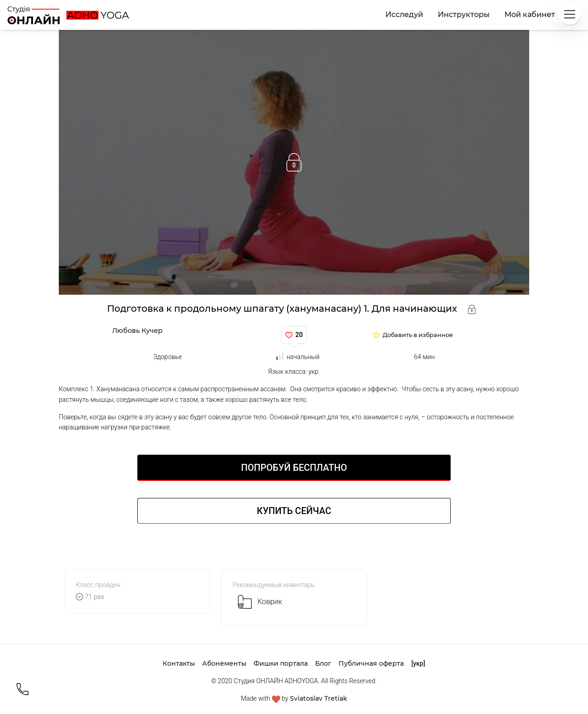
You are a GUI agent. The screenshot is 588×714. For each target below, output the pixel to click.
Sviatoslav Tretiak (319, 698)
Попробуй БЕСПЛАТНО (294, 468)
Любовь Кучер (137, 331)
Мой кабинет (530, 14)
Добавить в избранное (418, 335)
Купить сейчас (294, 511)
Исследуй (404, 14)
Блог (323, 663)
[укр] (418, 663)
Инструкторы (464, 14)
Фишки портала (281, 663)
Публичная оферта (371, 663)
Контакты (179, 663)
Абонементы (224, 663)
